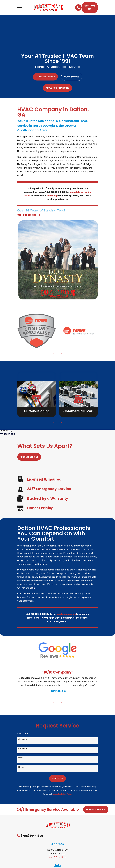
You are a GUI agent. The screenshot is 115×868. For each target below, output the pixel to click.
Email (21, 758)
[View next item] (60, 354)
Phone (21, 767)
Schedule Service (45, 77)
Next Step (57, 778)
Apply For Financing (58, 88)
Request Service (29, 457)
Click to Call (72, 77)
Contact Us (90, 7)
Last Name (23, 749)
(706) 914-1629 (32, 836)
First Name (23, 739)
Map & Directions (58, 857)
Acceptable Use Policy (62, 794)
